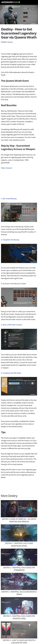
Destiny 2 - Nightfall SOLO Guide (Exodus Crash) (19, 593)
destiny (10, 42)
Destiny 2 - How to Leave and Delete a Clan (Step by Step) (19, 641)
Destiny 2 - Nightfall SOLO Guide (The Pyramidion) (19, 569)
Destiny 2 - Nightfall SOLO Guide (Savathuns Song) (19, 544)
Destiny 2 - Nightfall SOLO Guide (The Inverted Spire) (19, 617)
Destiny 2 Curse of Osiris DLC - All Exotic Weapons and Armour (19, 520)
